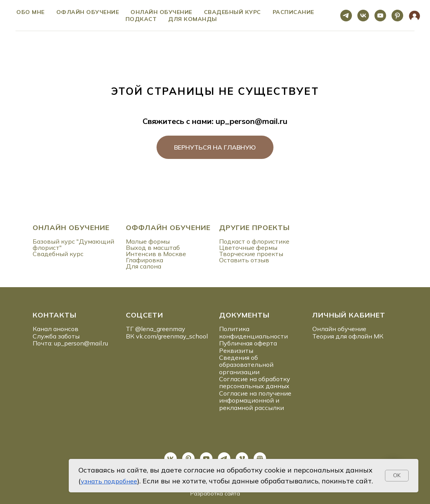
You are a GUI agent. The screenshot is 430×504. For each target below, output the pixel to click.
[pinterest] (397, 16)
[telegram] (346, 16)
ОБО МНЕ (30, 12)
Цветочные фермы (248, 248)
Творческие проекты (251, 254)
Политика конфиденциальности (253, 332)
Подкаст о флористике (254, 241)
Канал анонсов (56, 329)
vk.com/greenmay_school (172, 336)
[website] (414, 16)
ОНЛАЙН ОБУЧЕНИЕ (71, 228)
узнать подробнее (109, 481)
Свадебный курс (232, 12)
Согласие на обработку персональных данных (255, 382)
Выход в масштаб (153, 248)
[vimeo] (242, 459)
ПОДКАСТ (141, 19)
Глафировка (144, 260)
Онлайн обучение (161, 12)
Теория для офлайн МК (348, 336)
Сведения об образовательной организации (246, 365)
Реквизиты (236, 351)
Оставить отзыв (244, 260)
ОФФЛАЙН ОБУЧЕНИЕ (168, 228)
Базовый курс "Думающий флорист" (73, 244)
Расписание (293, 12)
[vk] (363, 16)
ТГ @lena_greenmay (156, 329)
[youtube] (380, 16)
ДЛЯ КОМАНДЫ (193, 19)
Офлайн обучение (88, 12)
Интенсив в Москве (156, 254)
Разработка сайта (215, 494)
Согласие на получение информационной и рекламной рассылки (255, 400)
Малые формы (148, 241)
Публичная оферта (248, 343)
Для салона (144, 266)
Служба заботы (56, 336)
